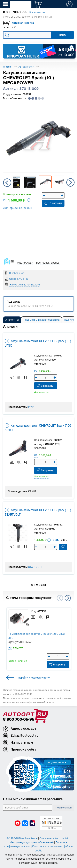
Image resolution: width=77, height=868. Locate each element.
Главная (8, 67)
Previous (7, 183)
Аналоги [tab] (12, 320)
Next (70, 183)
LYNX (31, 407)
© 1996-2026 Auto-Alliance (22, 838)
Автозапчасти (26, 67)
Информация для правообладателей (32, 842)
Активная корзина (23, 23)
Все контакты (37, 12)
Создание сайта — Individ (54, 838)
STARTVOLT (35, 567)
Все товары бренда (48, 263)
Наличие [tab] (69, 320)
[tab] (12, 320)
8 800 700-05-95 (19, 720)
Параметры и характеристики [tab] (41, 320)
